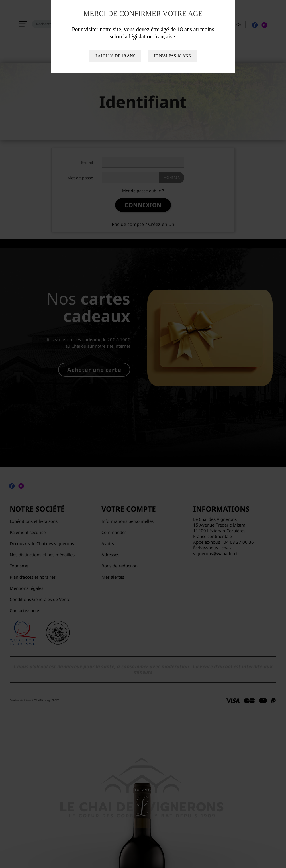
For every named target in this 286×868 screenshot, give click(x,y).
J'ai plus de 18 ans (115, 56)
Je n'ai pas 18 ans (172, 56)
